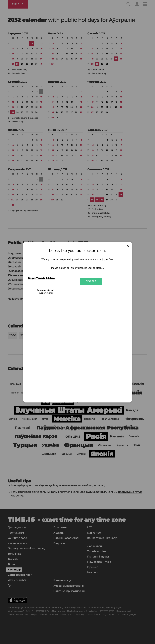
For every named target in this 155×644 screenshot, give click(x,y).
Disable (91, 281)
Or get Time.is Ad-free (41, 278)
